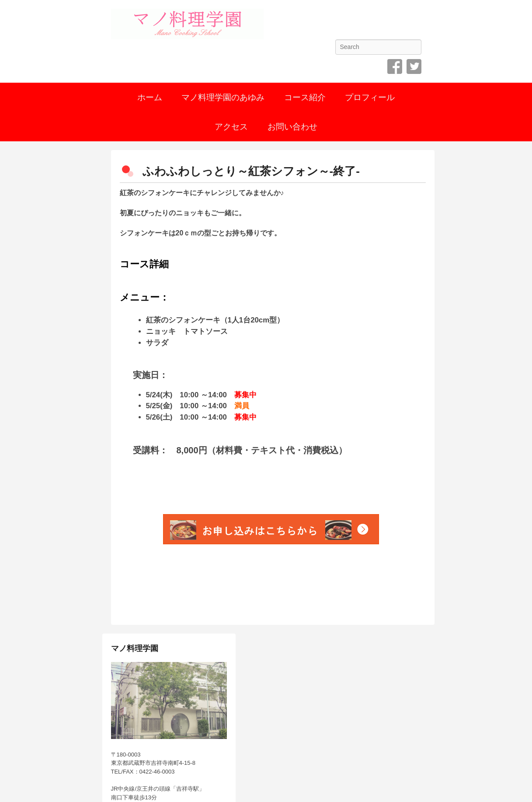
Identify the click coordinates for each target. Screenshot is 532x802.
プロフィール (370, 97)
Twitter (414, 67)
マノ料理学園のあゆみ (223, 97)
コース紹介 (305, 97)
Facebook (395, 67)
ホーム (150, 97)
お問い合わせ (292, 127)
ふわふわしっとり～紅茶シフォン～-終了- (251, 171)
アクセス (231, 127)
